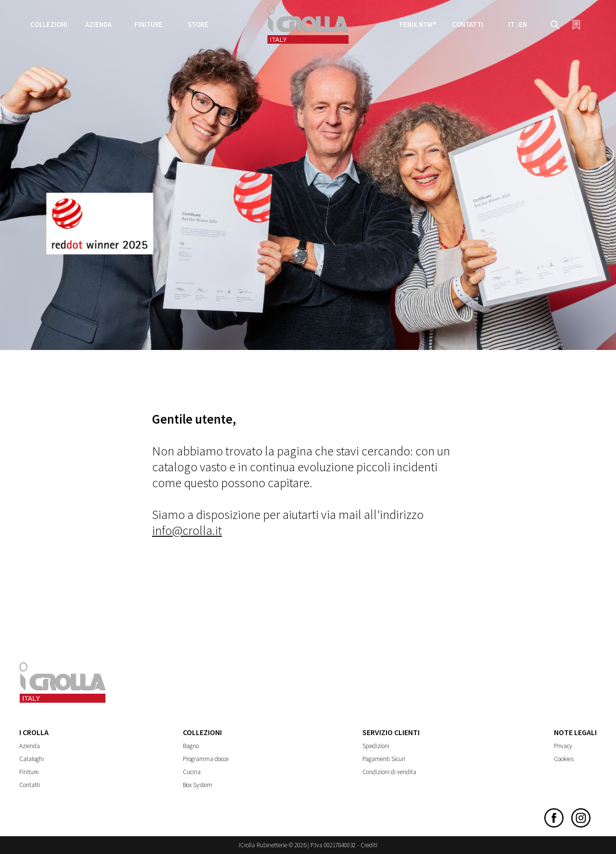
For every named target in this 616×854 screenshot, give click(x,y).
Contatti (468, 25)
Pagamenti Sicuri (384, 759)
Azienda (30, 746)
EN (523, 25)
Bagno (191, 746)
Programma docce (206, 759)
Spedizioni (376, 746)
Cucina (192, 772)
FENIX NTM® (418, 25)
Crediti (369, 845)
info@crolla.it (187, 530)
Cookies (564, 759)
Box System (198, 785)
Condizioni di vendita (389, 772)
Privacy (563, 746)
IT (511, 25)
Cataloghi (32, 759)
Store (198, 25)
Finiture (148, 25)
